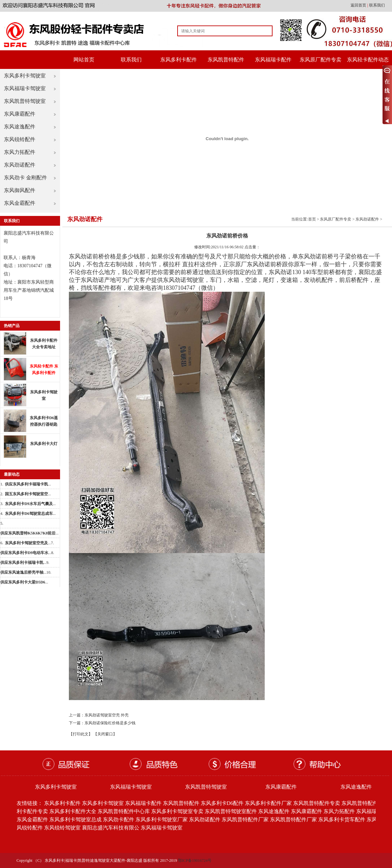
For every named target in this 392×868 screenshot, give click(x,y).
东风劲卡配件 (118, 819)
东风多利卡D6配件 (222, 803)
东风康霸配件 (20, 114)
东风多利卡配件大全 (73, 811)
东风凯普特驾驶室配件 (231, 811)
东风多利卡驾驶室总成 (75, 819)
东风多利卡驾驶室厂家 (162, 819)
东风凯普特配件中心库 (124, 811)
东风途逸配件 (20, 127)
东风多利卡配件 (179, 60)
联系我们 (377, 5)
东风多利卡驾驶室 (25, 76)
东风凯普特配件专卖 (317, 803)
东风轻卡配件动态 (368, 60)
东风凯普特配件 (226, 60)
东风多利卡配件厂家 (268, 803)
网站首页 (84, 60)
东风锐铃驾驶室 (62, 828)
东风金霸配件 (20, 203)
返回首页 (359, 5)
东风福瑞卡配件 (273, 60)
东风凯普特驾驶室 (25, 101)
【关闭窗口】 (105, 734)
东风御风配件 (20, 190)
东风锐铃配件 (20, 139)
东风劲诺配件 (20, 165)
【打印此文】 (81, 734)
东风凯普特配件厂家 (245, 819)
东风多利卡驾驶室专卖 (177, 811)
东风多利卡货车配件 (342, 819)
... (28, 484)
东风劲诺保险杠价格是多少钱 (110, 723)
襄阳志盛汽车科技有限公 (111, 828)
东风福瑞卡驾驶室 (25, 88)
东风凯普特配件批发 (365, 803)
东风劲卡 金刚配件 (25, 178)
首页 (312, 219)
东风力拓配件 (20, 152)
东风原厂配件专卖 (321, 60)
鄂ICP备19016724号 (195, 860)
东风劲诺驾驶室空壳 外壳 (107, 715)
